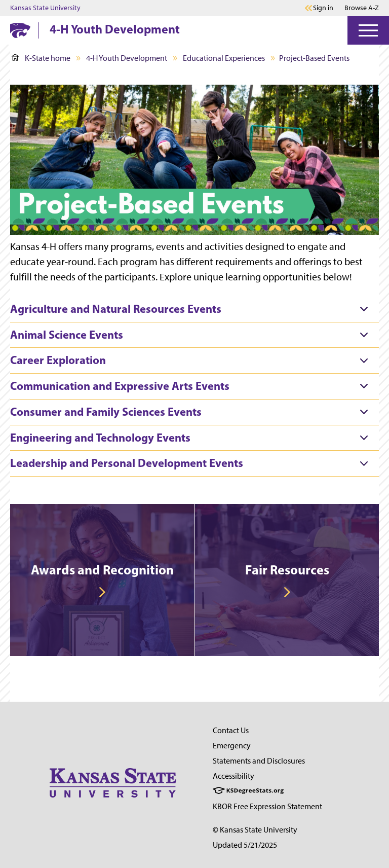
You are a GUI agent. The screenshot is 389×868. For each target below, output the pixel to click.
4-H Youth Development (115, 29)
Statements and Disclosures (259, 761)
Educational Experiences (224, 58)
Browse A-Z (362, 8)
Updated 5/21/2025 (245, 845)
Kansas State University (45, 8)
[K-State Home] (20, 30)
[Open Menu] (368, 30)
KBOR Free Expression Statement (267, 806)
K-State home (41, 58)
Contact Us (231, 730)
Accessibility (234, 776)
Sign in (323, 8)
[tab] (194, 309)
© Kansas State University (255, 830)
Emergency (232, 746)
